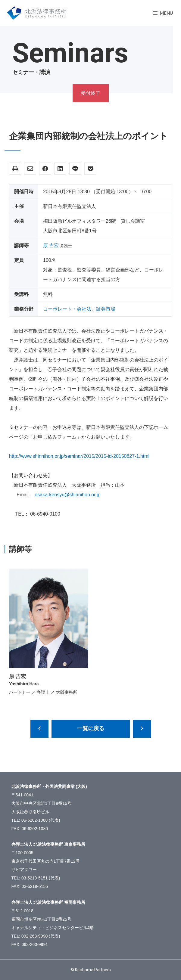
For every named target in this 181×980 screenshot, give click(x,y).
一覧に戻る (91, 728)
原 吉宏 (51, 245)
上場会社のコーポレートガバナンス (142, 729)
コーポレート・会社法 (67, 309)
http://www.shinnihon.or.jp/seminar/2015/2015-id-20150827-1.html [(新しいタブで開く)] (79, 456)
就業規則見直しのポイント (39, 729)
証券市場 (106, 309)
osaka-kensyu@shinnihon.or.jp (67, 495)
